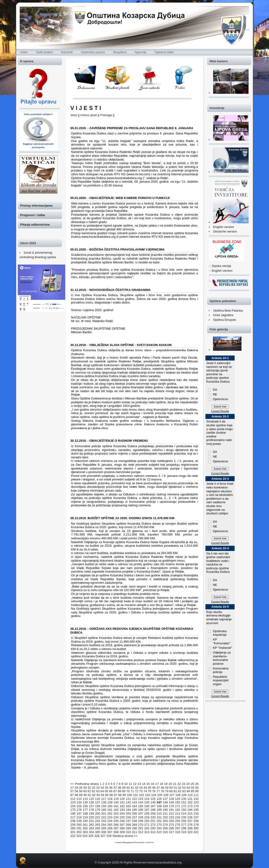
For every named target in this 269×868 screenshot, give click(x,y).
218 (79, 817)
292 (147, 828)
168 (159, 806)
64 (102, 791)
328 (109, 836)
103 (148, 795)
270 (141, 825)
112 (73, 799)
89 (81, 795)
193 (184, 810)
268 (128, 825)
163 (128, 806)
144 (141, 802)
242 (97, 821)
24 (188, 784)
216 (196, 813)
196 (73, 813)
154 (73, 806)
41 (132, 788)
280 (73, 828)
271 (147, 825)
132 (196, 799)
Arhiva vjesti (88, 115)
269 (134, 825)
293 (153, 828)
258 (196, 821)
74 (145, 791)
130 (184, 799)
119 (116, 799)
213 (178, 813)
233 (172, 817)
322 (73, 836)
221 (97, 817)
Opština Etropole (225, 320)
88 (76, 795)
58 (76, 791)
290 (134, 828)
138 (104, 802)
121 (128, 799)
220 (91, 817)
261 (85, 825)
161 (116, 806)
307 (110, 832)
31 (89, 788)
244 (110, 821)
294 (159, 828)
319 (184, 832)
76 (154, 791)
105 (160, 795)
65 (107, 791)
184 (128, 810)
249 (141, 821)
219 (85, 817)
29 (81, 788)
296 (172, 828)
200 (97, 813)
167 (153, 806)
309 (122, 832)
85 (193, 791)
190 (165, 810)
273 (159, 825)
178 (91, 810)
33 (98, 788)
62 (93, 791)
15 (148, 784)
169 (165, 806)
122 (134, 799)
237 (196, 817)
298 (184, 828)
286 (110, 828)
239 (79, 821)
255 (178, 821)
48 (162, 788)
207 (141, 813)
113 (79, 799)
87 (72, 795)
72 (137, 791)
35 (107, 788)
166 (147, 806)
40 (128, 788)
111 (196, 795)
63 (98, 791)
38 (119, 788)
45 (149, 788)
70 (128, 791)
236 (190, 817)
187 (147, 810)
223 (110, 817)
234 (178, 817)
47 (158, 788)
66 (111, 791)
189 (159, 810)
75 (149, 791)
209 (153, 813)
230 (153, 817)
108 (178, 795)
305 (97, 832)
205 (128, 813)
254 (172, 821)
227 (134, 817)
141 (122, 802)
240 (85, 821)
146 (153, 802)
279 (196, 825)
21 (175, 784)
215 (190, 813)
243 (104, 821)
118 (110, 799)
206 (134, 813)
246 (122, 821)
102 (142, 795)
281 (79, 828)
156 (85, 806)
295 (165, 828)
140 (116, 802)
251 (153, 821)
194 (190, 810)
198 (85, 813)
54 (188, 788)
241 (91, 821)
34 (102, 788)
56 (197, 788)
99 (124, 795)
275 (172, 825)
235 (184, 817)
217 (73, 817)
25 (192, 784)
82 (180, 791)
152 (190, 802)
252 (159, 821)
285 (104, 828)
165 (141, 806)
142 (128, 802)
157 (91, 806)
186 (141, 810)
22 (179, 784)
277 (184, 825)
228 (141, 817)
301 (73, 832)
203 (116, 813)
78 (162, 791)
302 (79, 832)
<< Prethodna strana (85, 784)
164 (134, 806)
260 (79, 825)
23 (184, 784)
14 (144, 784)
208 (147, 813)
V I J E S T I (86, 108)
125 (153, 799)
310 (128, 832)
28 (76, 788)
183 (122, 810)
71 (132, 791)
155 (79, 806)
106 (166, 795)
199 (91, 813)
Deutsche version (225, 231)
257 (190, 821)
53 (184, 788)
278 (190, 825)
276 (178, 825)
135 (85, 802)
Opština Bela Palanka (228, 311)
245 (116, 821)
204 (122, 813)
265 (110, 825)
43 (141, 788)
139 (110, 802)
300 (196, 828)
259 (73, 825)
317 (172, 832)
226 (128, 817)
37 (115, 788)
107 (172, 795)
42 (137, 788)
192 (178, 810)
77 (158, 791)
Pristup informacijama (36, 206)
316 (165, 832)
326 (97, 836)
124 (147, 799)
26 (197, 784)
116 (97, 799)
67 (115, 791)
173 (190, 806)
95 (107, 795)
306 (104, 832)
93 (98, 795)
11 (130, 784)
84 (188, 791)
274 (165, 825)
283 (91, 828)
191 (172, 810)
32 (93, 788)
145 (147, 802)
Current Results (220, 411)
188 (153, 810)
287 (116, 828)
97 (116, 795)
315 (159, 832)
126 (159, 799)
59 (81, 791)
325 (91, 836)
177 (85, 810)
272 (153, 825)
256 (184, 821)
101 (135, 795)
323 (79, 836)
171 (178, 806)
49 (167, 788)
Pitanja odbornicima (35, 225)
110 (190, 795)
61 (89, 791)
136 (91, 802)
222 (104, 817)
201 (104, 813)
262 (91, 825)
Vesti (74, 115)
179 (97, 810)
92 (94, 795)
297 (178, 828)
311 (134, 832)
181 (110, 810)
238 (73, 821)
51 (175, 788)
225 (122, 817)
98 (120, 795)
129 (178, 799)
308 (116, 832)
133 (73, 802)
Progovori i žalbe (33, 215)
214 (184, 813)
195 (196, 810)
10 (126, 784)
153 (196, 802)
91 (89, 795)
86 (197, 791)
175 (73, 810)
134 (79, 802)
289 (128, 828)
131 (190, 799)
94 (102, 795)
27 (72, 788)
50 (171, 788)
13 (139, 784)
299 (190, 828)
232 (165, 817)
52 (180, 788)
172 (184, 806)
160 (110, 806)
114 (85, 799)
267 (122, 825)
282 (85, 828)
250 (147, 821)
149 (172, 802)
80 (171, 791)
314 (153, 832)
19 (166, 784)
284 (97, 828)
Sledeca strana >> (125, 836)
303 (85, 832)
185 (134, 810)
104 (154, 795)
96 (111, 795)
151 (184, 802)
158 (97, 806)
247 (128, 821)
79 (167, 791)
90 (85, 795)
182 (116, 810)
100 (130, 795)
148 (165, 802)
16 (153, 784)
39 (124, 788)
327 (103, 836)
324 (85, 836)
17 (157, 784)
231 (159, 817)
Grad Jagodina (223, 315)
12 (135, 784)
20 (170, 784)
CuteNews (149, 842)
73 (141, 791)
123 (141, 799)
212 (172, 813)
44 (145, 788)
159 (104, 806)
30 (85, 788)
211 (165, 813)
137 (97, 802)
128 (172, 799)
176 (79, 810)
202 (110, 813)
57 (72, 791)
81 (175, 791)
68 (119, 791)
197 (79, 813)
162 (122, 806)
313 (147, 832)
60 (85, 791)
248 (134, 821)
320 (190, 832)
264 (104, 825)
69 (124, 791)
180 (104, 810)
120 (122, 799)
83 (184, 791)
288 (122, 828)
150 (178, 802)
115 (91, 799)
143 (134, 802)
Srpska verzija (221, 266)
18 (161, 784)
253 (165, 821)
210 (159, 813)
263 (97, 825)
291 (141, 828)
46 (154, 788)
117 (104, 799)
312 (141, 832)
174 (196, 806)
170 (172, 806)
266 (116, 825)
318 (178, 832)
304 (91, 832)
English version (223, 227)
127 (165, 799)
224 (116, 817)
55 (193, 788)
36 (111, 788)
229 (147, 817)
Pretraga (106, 115)
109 (184, 795)
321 (196, 832)
